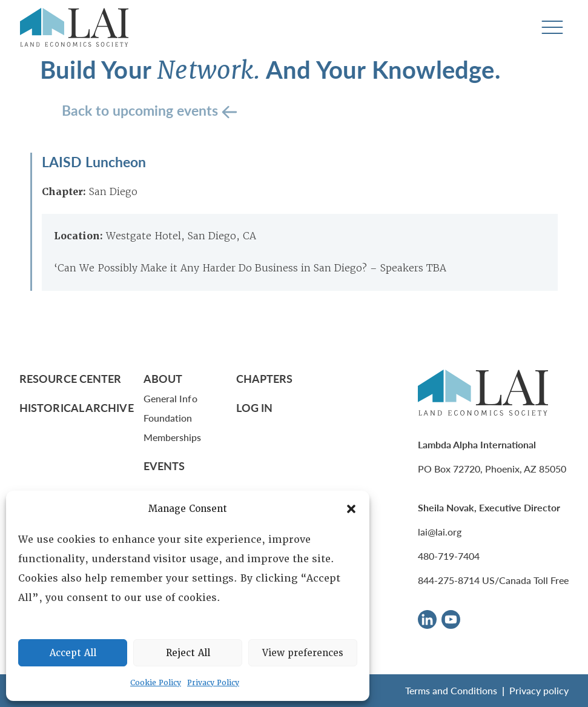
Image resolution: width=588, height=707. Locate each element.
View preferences (303, 653)
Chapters (265, 378)
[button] (351, 509)
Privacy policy (539, 690)
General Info (170, 398)
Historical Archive (77, 407)
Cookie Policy (156, 683)
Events (164, 466)
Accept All (73, 653)
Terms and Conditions (451, 690)
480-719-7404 (449, 556)
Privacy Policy (213, 683)
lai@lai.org (440, 532)
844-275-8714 (449, 580)
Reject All (188, 653)
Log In (255, 407)
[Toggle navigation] (552, 28)
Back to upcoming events (142, 110)
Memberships (173, 437)
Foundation (168, 418)
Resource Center (70, 378)
